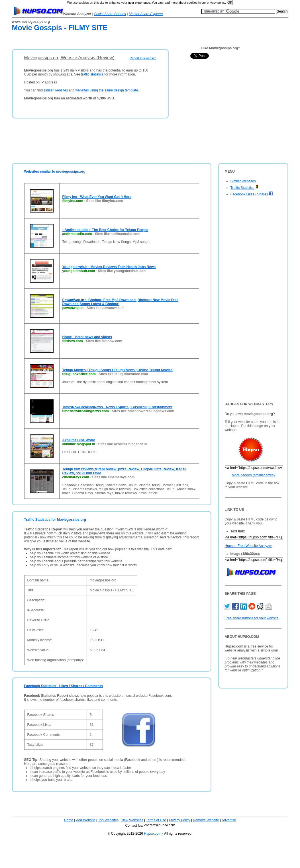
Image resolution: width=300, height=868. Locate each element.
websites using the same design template (107, 90)
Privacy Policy (180, 820)
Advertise (229, 820)
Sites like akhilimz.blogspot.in (123, 444)
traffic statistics (92, 74)
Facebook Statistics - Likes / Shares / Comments (64, 686)
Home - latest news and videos (87, 337)
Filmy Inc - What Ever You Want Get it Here (97, 197)
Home (69, 820)
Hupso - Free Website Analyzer (248, 546)
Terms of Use (156, 820)
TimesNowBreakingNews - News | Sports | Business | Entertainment (118, 407)
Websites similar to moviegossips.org (55, 171)
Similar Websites (243, 181)
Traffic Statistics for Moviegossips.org (55, 520)
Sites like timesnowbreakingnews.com (143, 411)
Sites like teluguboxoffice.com (124, 374)
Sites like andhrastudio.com (118, 234)
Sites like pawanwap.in (105, 308)
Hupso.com (153, 834)
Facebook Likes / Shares (252, 194)
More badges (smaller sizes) (253, 475)
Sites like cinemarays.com (113, 477)
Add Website (86, 820)
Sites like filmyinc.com (105, 201)
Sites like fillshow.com (104, 341)
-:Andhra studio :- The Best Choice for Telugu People (105, 230)
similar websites (56, 90)
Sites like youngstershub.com (122, 271)
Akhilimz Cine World (79, 440)
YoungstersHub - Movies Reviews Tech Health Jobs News (109, 267)
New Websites (132, 820)
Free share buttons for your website (252, 618)
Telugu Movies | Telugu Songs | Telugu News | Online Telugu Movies (118, 370)
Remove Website (206, 820)
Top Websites (108, 820)
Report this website (143, 58)
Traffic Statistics (244, 188)
